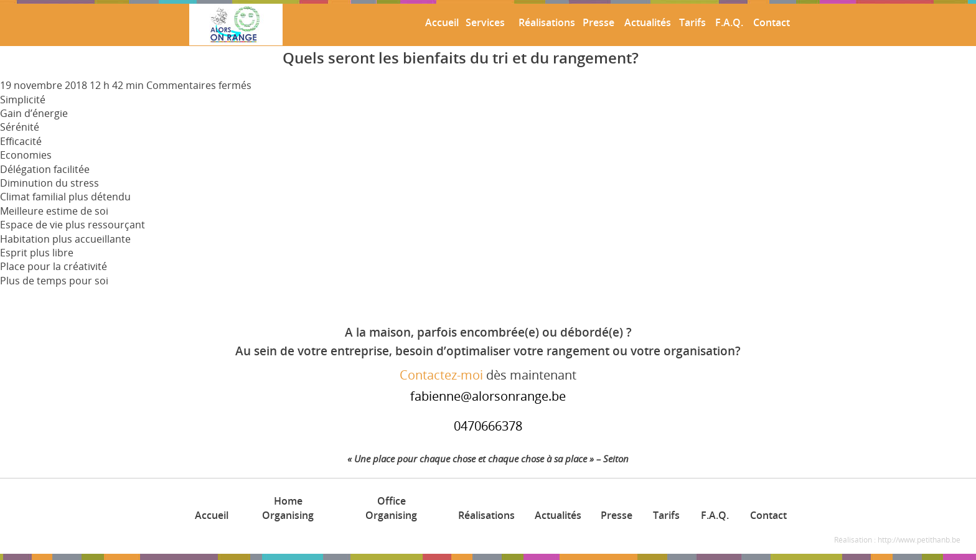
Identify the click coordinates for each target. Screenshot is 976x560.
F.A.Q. (728, 22)
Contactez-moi (441, 375)
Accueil (441, 22)
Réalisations (545, 22)
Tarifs (692, 22)
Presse (597, 22)
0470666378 (488, 426)
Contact (770, 22)
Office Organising (391, 508)
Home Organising (288, 508)
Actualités (646, 22)
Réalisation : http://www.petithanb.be (897, 540)
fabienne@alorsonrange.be (488, 396)
